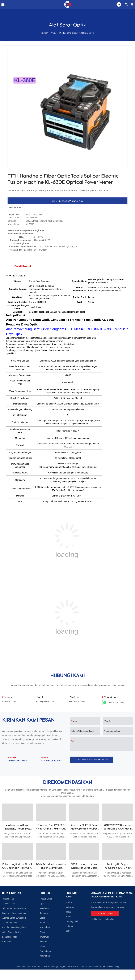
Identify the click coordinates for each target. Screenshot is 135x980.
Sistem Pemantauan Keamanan (46, 951)
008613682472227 (114, 703)
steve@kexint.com (52, 761)
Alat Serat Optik (86, 33)
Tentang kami (72, 922)
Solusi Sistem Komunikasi (45, 923)
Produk (54, 33)
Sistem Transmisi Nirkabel (44, 937)
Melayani (70, 907)
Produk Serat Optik (68, 33)
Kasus (68, 912)
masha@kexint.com (45, 701)
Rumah (45, 33)
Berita (68, 917)
